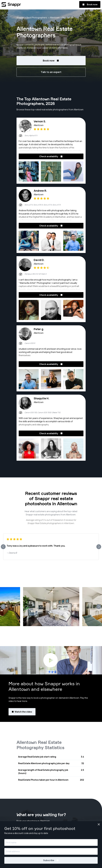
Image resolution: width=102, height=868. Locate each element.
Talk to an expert (51, 72)
